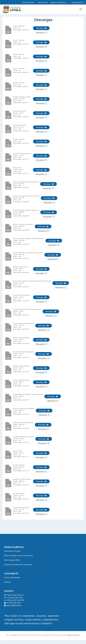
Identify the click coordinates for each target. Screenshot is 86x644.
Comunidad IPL (78, 2)
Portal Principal (28, 2)
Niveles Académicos (59, 2)
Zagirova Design (73, 635)
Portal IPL (42, 2)
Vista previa (41, 33)
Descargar (41, 28)
